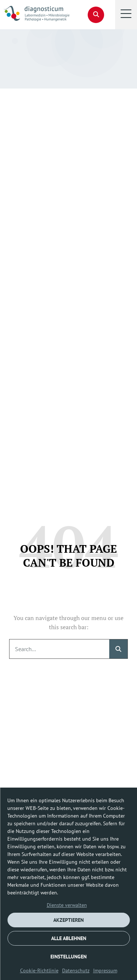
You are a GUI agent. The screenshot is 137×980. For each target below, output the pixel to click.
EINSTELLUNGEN (68, 957)
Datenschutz (76, 970)
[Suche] (118, 649)
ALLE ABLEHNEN (69, 938)
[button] (126, 15)
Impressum (105, 970)
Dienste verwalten (67, 905)
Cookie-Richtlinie (39, 970)
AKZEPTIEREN (68, 920)
